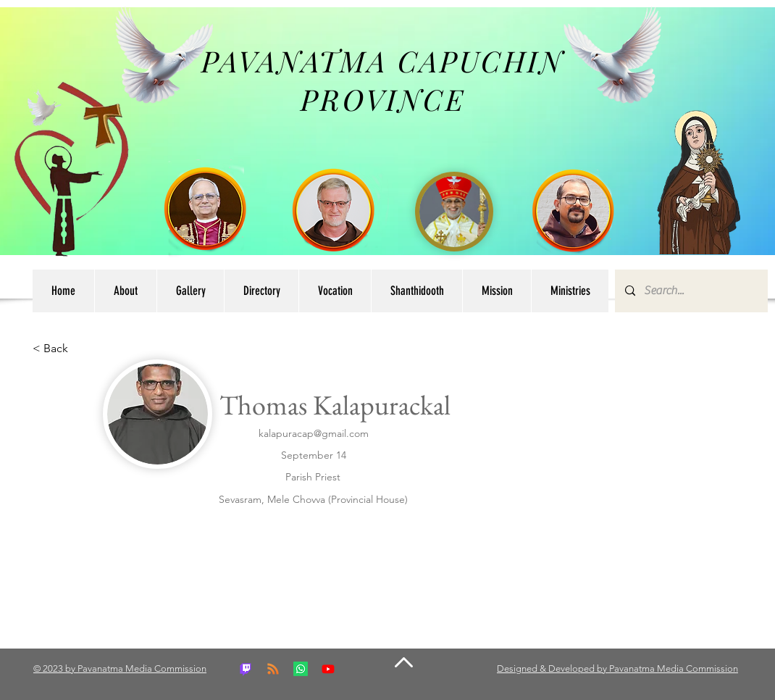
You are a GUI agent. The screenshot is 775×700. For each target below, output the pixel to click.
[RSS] (273, 669)
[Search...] (691, 291)
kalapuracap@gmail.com (314, 433)
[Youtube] (328, 669)
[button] (261, 291)
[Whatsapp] (301, 669)
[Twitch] (246, 669)
